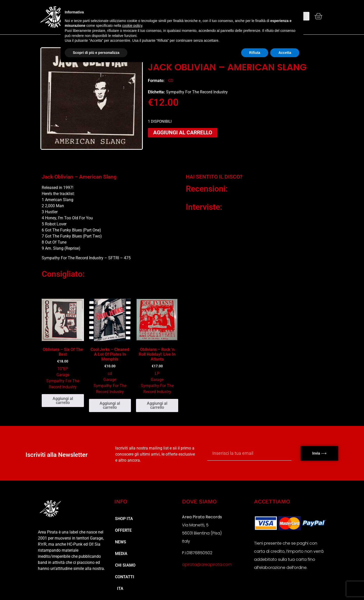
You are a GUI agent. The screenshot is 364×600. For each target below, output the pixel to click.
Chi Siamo (125, 565)
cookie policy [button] (132, 26)
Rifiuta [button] (255, 53)
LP (157, 373)
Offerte (123, 530)
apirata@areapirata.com (207, 564)
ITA (119, 588)
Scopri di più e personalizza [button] (96, 53)
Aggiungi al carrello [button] (63, 401)
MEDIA (121, 554)
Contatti (125, 577)
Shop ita (124, 519)
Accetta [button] (285, 53)
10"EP (63, 369)
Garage (63, 375)
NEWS (121, 542)
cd (171, 81)
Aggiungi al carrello (183, 133)
